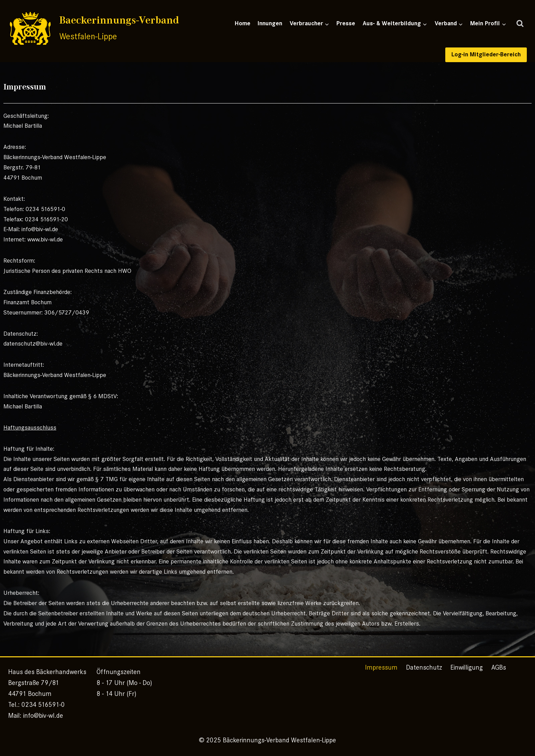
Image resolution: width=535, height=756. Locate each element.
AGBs (499, 667)
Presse (346, 23)
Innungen (270, 23)
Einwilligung (467, 667)
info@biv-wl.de (40, 229)
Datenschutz (424, 667)
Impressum (381, 667)
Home (243, 23)
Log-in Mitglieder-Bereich (486, 54)
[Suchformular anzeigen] (520, 24)
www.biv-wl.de (45, 239)
